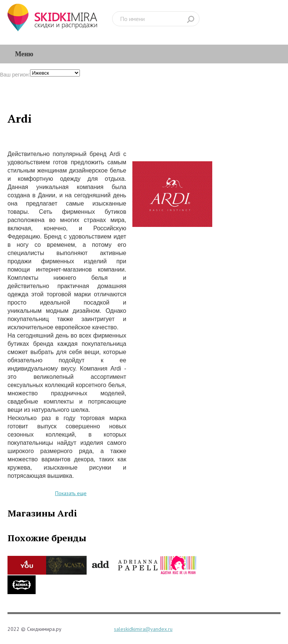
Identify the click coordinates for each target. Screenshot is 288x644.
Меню (24, 54)
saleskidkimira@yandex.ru (143, 629)
